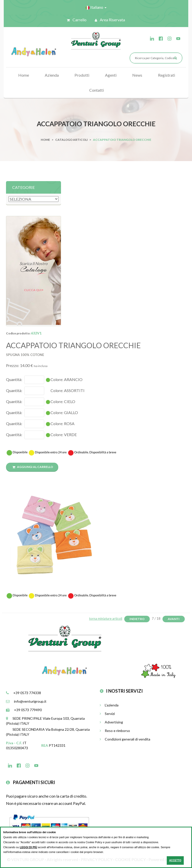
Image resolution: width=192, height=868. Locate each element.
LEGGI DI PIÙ (28, 847)
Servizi (107, 714)
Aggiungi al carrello (33, 467)
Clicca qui (34, 290)
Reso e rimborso (115, 731)
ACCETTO (175, 860)
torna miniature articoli (106, 618)
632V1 (36, 333)
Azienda (52, 75)
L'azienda (109, 705)
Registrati (166, 75)
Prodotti (82, 75)
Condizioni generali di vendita (125, 739)
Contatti (96, 90)
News (137, 75)
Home (24, 75)
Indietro (137, 619)
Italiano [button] (96, 7)
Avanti (174, 619)
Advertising (111, 722)
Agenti (111, 75)
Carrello (77, 20)
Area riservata (110, 20)
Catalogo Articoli (71, 140)
